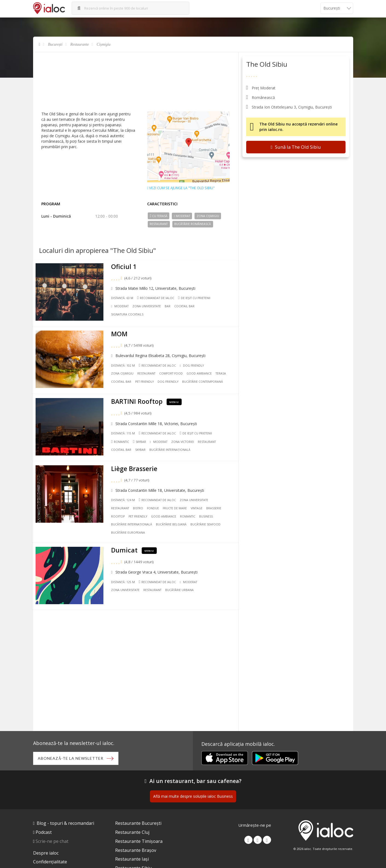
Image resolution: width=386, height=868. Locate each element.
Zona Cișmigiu (208, 216)
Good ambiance (201, 373)
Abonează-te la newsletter (72, 759)
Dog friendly (170, 381)
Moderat (182, 216)
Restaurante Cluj (132, 833)
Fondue (155, 504)
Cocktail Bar (186, 308)
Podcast (44, 833)
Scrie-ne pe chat (52, 842)
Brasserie (215, 504)
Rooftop (120, 513)
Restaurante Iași (132, 860)
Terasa (222, 373)
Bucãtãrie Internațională (172, 448)
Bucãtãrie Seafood (207, 521)
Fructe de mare (176, 504)
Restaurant (159, 224)
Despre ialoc (46, 854)
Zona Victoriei (184, 440)
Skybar (141, 439)
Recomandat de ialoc (157, 299)
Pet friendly (146, 381)
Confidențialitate (50, 863)
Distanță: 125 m (125, 576)
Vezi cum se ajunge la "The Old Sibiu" (181, 188)
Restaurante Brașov (136, 851)
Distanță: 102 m (125, 365)
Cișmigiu (104, 44)
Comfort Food (173, 373)
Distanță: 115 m (125, 431)
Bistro (140, 504)
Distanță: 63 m (124, 299)
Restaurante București (138, 824)
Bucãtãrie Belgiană (173, 521)
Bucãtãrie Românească (193, 224)
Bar (169, 308)
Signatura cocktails (129, 316)
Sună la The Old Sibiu (296, 147)
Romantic (122, 439)
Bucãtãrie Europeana (130, 529)
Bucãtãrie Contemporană (204, 381)
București (55, 44)
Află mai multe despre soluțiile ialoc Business (193, 797)
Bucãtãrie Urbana (181, 584)
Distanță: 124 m (125, 496)
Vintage (198, 504)
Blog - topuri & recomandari (65, 824)
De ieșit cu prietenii (196, 299)
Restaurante (80, 44)
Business (208, 513)
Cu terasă (158, 216)
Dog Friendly (193, 365)
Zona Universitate (149, 308)
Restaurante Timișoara (139, 842)
